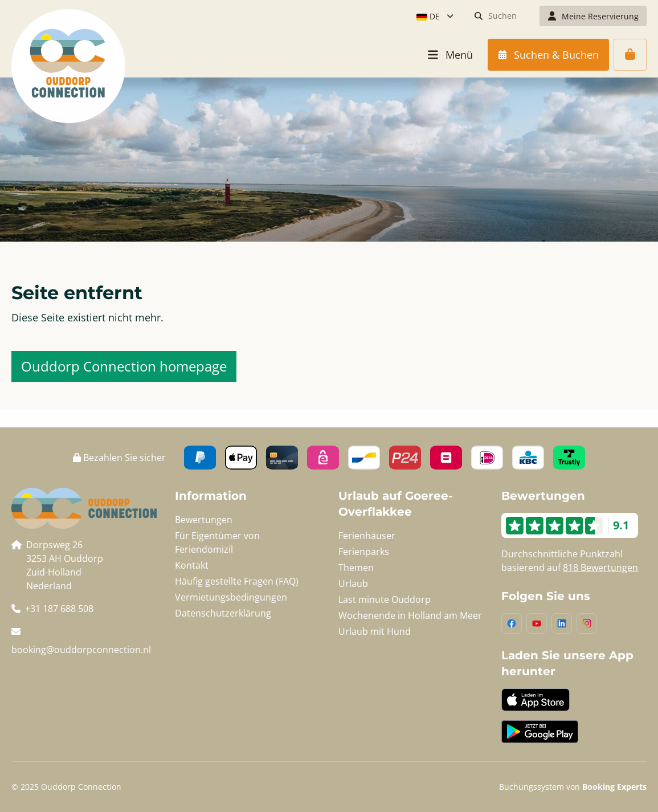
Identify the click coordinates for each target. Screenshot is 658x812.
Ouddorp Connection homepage (124, 366)
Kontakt (192, 565)
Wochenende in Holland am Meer (410, 615)
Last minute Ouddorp (385, 599)
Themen (356, 568)
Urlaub (353, 584)
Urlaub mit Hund (375, 631)
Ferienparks (364, 552)
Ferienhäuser (367, 536)
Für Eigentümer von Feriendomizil (217, 542)
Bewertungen (204, 520)
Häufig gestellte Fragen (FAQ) (237, 581)
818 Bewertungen (600, 568)
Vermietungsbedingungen (231, 597)
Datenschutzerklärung (223, 613)
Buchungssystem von (573, 787)
